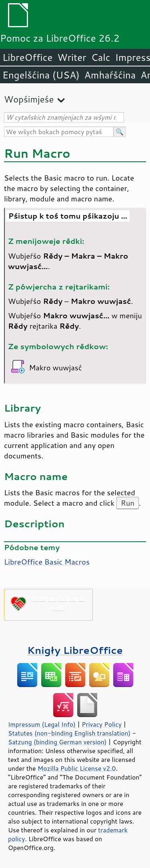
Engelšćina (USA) (41, 75)
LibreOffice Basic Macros (47, 562)
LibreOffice (27, 57)
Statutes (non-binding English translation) (69, 733)
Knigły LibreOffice (75, 650)
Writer (72, 57)
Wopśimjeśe (29, 99)
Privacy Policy (102, 724)
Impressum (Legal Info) (42, 724)
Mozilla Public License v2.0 (77, 768)
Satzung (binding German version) (57, 742)
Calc (101, 57)
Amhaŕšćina (110, 75)
